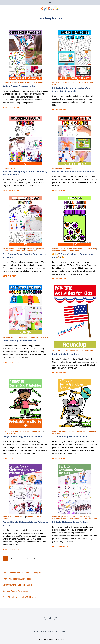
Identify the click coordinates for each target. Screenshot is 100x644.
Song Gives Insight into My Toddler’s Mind (21, 597)
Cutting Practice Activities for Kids (20, 86)
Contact (63, 631)
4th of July (57, 351)
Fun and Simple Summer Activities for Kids (73, 172)
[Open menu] (50, 3)
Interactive (57, 83)
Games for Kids (69, 517)
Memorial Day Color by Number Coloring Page (23, 573)
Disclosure (53, 631)
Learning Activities (24, 83)
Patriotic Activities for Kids (65, 354)
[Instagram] (56, 618)
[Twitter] (50, 618)
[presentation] (25, 55)
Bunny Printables (60, 431)
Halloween (57, 249)
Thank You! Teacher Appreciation (17, 579)
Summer (69, 168)
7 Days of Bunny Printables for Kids (70, 437)
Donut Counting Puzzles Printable (17, 585)
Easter (21, 249)
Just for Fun (31, 249)
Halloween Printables (73, 249)
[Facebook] (44, 618)
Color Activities (10, 249)
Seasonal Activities (85, 351)
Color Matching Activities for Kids (19, 341)
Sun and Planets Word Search (16, 591)
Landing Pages (9, 83)
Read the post (11, 108)
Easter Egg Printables (20, 431)
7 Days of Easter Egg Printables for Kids (22, 437)
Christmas (7, 517)
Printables (39, 83)
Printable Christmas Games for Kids (70, 522)
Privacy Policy (40, 631)
